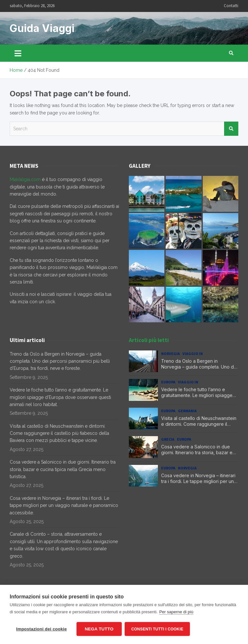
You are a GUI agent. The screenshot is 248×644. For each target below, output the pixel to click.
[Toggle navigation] (18, 53)
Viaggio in (193, 354)
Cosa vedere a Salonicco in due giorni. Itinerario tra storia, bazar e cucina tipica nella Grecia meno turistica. (63, 469)
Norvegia (170, 354)
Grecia (168, 439)
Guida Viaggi (42, 28)
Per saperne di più (176, 612)
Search (231, 129)
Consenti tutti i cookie (157, 629)
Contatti (231, 6)
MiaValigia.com (25, 179)
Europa (168, 382)
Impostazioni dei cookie (41, 629)
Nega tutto (99, 629)
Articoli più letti (149, 340)
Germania (187, 411)
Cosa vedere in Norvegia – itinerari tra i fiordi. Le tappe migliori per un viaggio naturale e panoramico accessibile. (64, 505)
